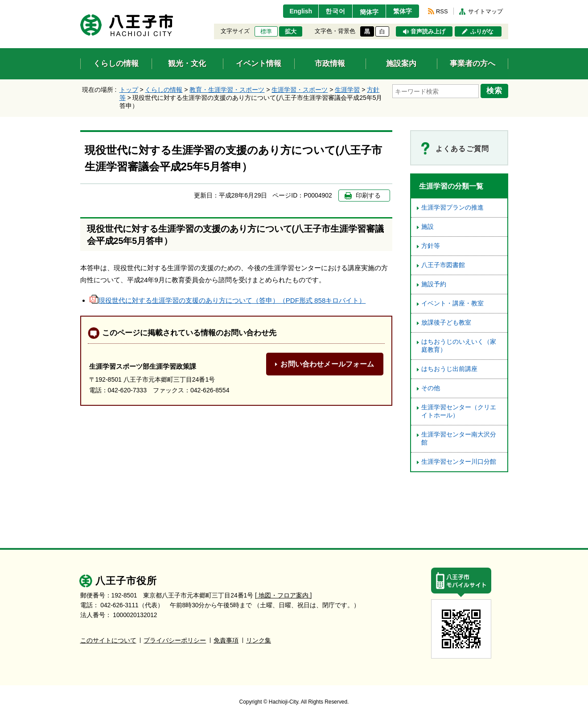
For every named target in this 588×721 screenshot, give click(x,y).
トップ (129, 90)
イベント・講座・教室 (452, 303)
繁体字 (402, 11)
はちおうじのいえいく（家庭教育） (459, 346)
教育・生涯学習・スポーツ (227, 90)
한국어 (331, 11)
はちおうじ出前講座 (449, 369)
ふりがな (482, 32)
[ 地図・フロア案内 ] (283, 595)
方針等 (431, 246)
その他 (431, 388)
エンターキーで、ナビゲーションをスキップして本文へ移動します (80, 6)
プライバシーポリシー (175, 641)
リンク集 (259, 641)
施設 (428, 227)
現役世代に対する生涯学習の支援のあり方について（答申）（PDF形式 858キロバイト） (228, 300)
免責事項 (226, 641)
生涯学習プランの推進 (452, 208)
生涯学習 (347, 90)
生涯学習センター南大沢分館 (459, 439)
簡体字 (366, 12)
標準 (266, 32)
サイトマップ (485, 11)
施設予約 (434, 284)
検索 (496, 91)
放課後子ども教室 (446, 323)
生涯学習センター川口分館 (459, 462)
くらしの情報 (164, 90)
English (295, 11)
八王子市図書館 (443, 265)
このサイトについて (108, 641)
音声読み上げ (428, 32)
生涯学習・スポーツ (300, 90)
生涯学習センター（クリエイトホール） (459, 411)
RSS (442, 11)
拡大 (291, 32)
